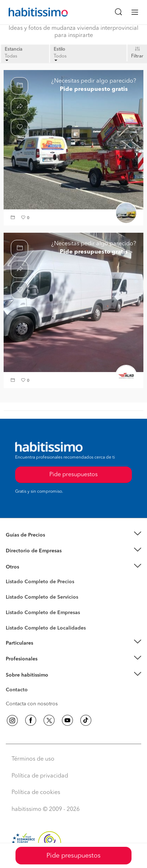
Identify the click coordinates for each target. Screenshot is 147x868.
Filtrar (137, 56)
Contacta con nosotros (32, 704)
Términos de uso (33, 759)
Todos (60, 58)
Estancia (14, 49)
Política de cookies (36, 793)
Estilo (59, 49)
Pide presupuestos (73, 856)
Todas (11, 58)
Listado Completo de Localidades (46, 628)
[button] (14, 218)
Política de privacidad (40, 776)
